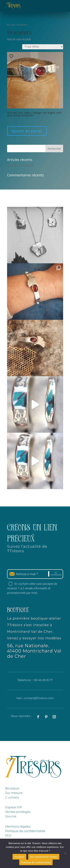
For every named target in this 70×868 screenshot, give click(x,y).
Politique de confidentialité (25, 831)
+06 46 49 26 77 (43, 680)
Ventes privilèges (18, 812)
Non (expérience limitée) (44, 857)
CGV (8, 835)
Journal (11, 816)
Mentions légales (18, 827)
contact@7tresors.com (39, 698)
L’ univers (12, 797)
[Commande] (43, 47)
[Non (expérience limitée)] (65, 853)
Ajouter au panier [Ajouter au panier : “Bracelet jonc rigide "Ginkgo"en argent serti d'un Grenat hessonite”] (27, 131)
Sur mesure (14, 793)
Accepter (19, 857)
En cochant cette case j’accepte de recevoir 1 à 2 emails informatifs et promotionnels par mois (32, 588)
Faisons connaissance (20, 165)
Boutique (12, 788)
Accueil (11, 25)
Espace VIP (14, 807)
